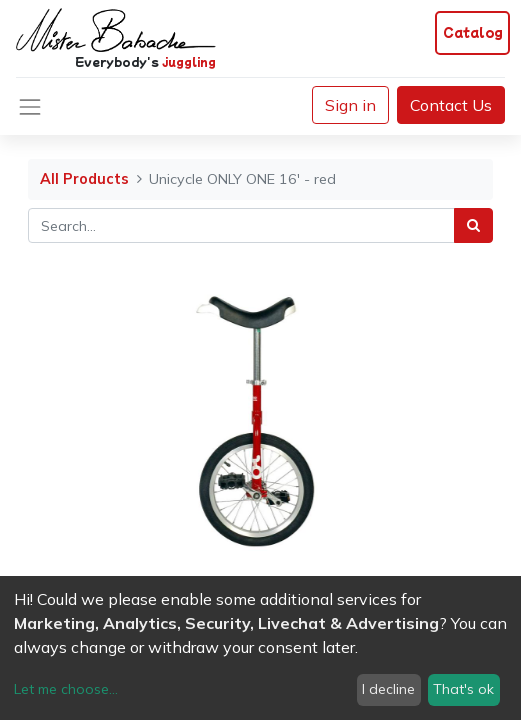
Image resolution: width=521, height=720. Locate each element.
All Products (84, 179)
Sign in (350, 105)
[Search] (473, 225)
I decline (388, 689)
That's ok (463, 689)
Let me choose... (66, 689)
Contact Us (451, 105)
